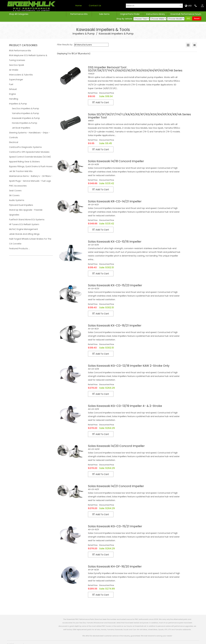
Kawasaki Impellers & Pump (116, 34)
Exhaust (13, 89)
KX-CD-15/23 (141, 285)
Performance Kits (79, 14)
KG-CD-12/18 (141, 364)
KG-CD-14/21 (141, 484)
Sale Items (104, 14)
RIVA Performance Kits (20, 51)
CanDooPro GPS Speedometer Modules (29, 152)
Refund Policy (145, 640)
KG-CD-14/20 (141, 444)
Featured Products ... (19, 249)
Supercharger (16, 80)
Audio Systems (17, 200)
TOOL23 (141, 70)
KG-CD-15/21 (141, 523)
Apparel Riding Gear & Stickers (25, 162)
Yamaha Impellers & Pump (25, 113)
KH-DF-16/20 (141, 563)
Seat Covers (16, 191)
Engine (13, 94)
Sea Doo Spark (17, 65)
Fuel (11, 84)
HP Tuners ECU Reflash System (24, 224)
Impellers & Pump (84, 34)
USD (188, 6)
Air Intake (14, 70)
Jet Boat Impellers (21, 128)
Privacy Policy (129, 640)
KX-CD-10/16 (141, 241)
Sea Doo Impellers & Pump (25, 108)
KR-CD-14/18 (141, 162)
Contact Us (95, 5)
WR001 (141, 117)
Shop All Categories (19, 14)
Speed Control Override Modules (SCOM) (30, 157)
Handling (14, 99)
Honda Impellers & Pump (25, 123)
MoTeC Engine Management (24, 229)
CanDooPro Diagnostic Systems (26, 147)
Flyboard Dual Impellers (21, 205)
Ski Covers (15, 195)
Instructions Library (156, 14)
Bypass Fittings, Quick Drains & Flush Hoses (31, 166)
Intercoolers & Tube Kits (21, 75)
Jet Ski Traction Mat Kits (21, 171)
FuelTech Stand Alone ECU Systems (27, 220)
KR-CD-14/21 (141, 202)
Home (79, 5)
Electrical (14, 142)
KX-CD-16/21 (141, 325)
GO (188, 18)
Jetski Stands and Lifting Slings (24, 234)
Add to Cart (101, 102)
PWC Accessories (18, 186)
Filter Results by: (65, 45)
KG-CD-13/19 (141, 404)
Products (181, 640)
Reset (197, 18)
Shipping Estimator (164, 640)
